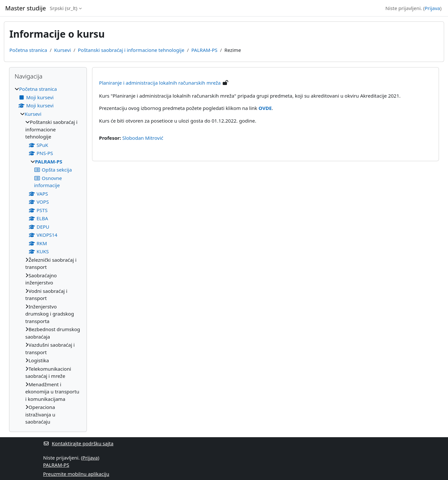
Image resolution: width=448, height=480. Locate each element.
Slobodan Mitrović (143, 138)
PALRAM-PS (204, 50)
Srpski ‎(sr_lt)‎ (64, 8)
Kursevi (63, 50)
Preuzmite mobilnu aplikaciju (76, 474)
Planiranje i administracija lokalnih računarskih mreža (160, 83)
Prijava (432, 8)
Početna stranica (28, 50)
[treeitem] (48, 255)
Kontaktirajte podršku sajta (78, 443)
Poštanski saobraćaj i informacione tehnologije (131, 50)
